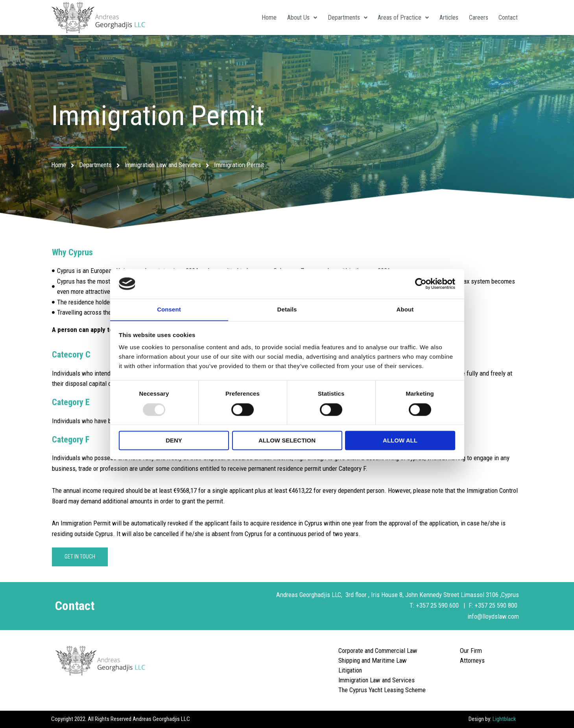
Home (260, 18)
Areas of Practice (399, 18)
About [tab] (405, 309)
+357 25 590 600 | (442, 605)
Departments (341, 18)
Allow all (400, 441)
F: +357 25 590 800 (494, 605)
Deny (174, 441)
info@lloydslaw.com (493, 616)
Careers (476, 18)
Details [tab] (287, 309)
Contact (507, 18)
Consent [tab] (169, 309)
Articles (445, 18)
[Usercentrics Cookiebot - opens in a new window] (421, 284)
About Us (295, 18)
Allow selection (287, 441)
